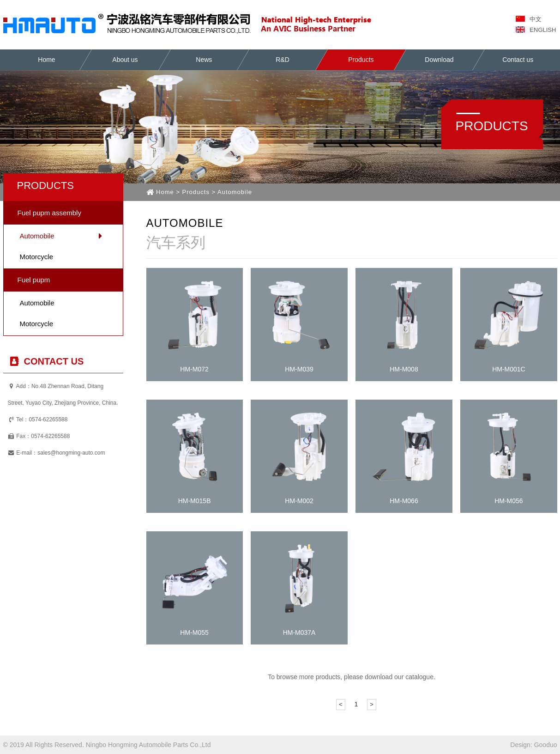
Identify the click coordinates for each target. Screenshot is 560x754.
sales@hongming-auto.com (71, 453)
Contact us (518, 60)
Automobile (37, 236)
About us (125, 60)
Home (46, 60)
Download (440, 60)
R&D (283, 60)
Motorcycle (37, 257)
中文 (529, 19)
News (204, 60)
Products (361, 60)
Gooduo (546, 745)
